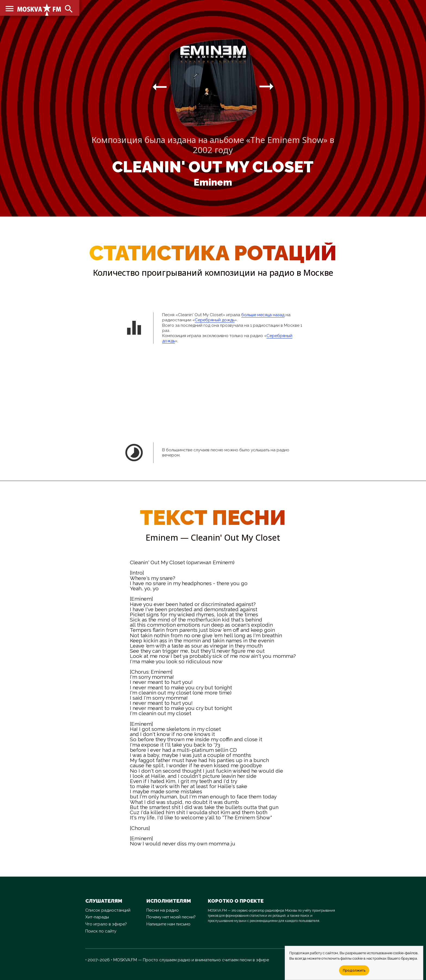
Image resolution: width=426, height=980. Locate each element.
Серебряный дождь (215, 320)
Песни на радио (163, 910)
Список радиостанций (108, 910)
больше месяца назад (263, 315)
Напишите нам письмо (168, 924)
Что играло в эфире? (106, 924)
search (68, 8)
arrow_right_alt (160, 87)
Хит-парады (97, 917)
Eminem (213, 182)
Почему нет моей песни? (171, 917)
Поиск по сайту (101, 931)
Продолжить (354, 970)
